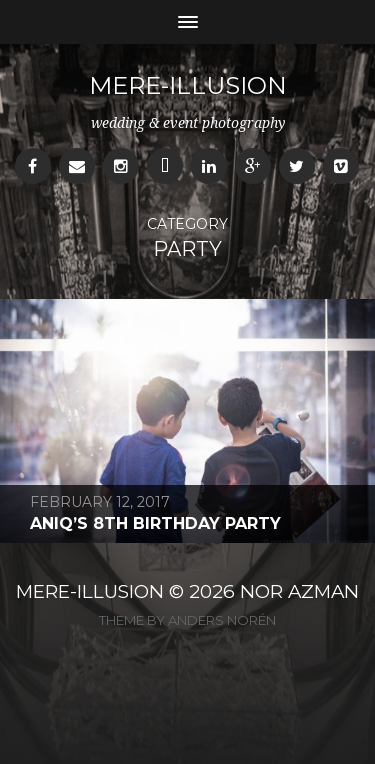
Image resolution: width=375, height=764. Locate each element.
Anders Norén (222, 620)
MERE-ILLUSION (90, 591)
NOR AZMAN (299, 591)
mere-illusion (188, 85)
